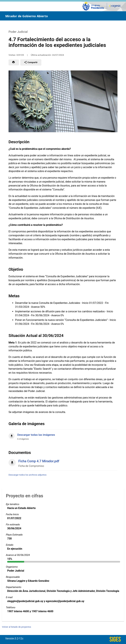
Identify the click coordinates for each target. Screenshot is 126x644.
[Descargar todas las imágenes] (63, 435)
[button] (14, 62)
